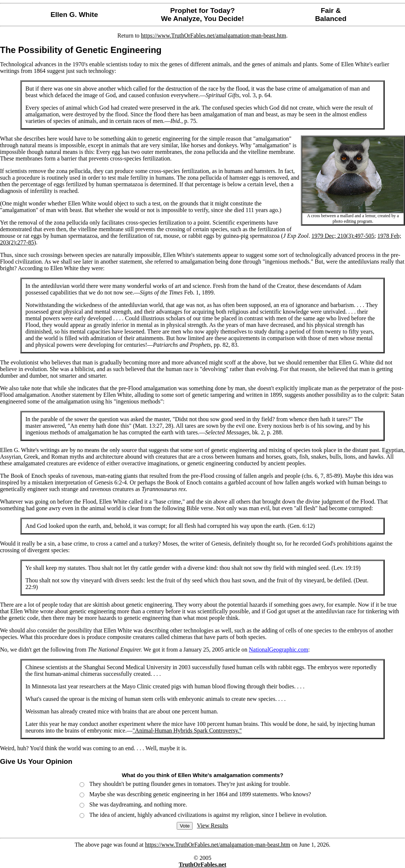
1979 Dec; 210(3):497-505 (343, 236)
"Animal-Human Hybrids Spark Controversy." (187, 731)
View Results (213, 825)
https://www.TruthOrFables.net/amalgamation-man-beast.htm (214, 36)
